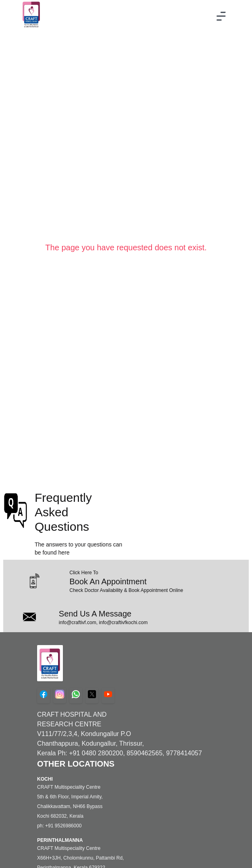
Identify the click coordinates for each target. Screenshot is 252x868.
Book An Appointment (108, 581)
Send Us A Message (95, 614)
